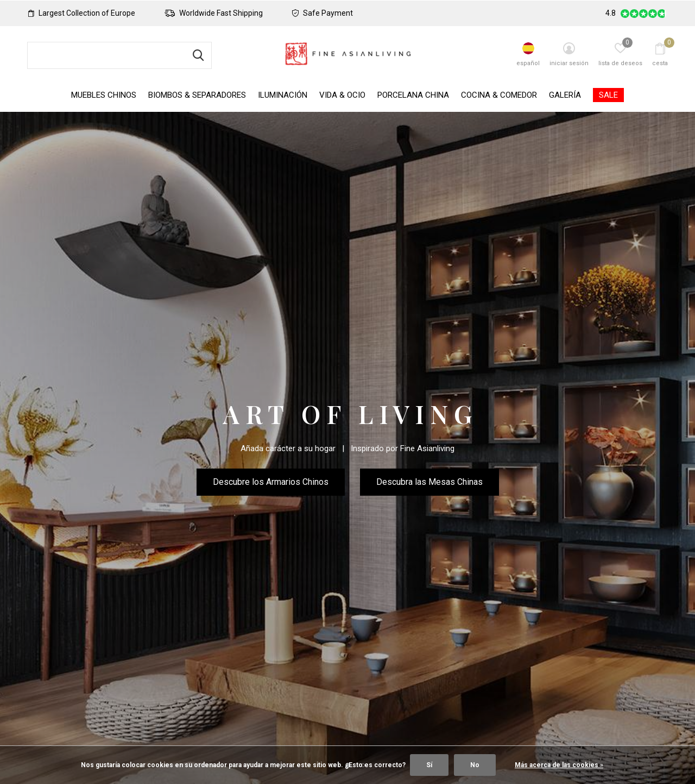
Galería (565, 95)
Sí (429, 765)
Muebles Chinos (104, 95)
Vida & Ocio (342, 95)
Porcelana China (413, 95)
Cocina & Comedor (499, 95)
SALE (608, 95)
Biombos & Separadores (197, 95)
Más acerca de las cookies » (559, 765)
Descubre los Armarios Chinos (271, 482)
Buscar (197, 55)
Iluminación (283, 95)
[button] (332, 654)
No (475, 765)
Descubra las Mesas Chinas (429, 482)
